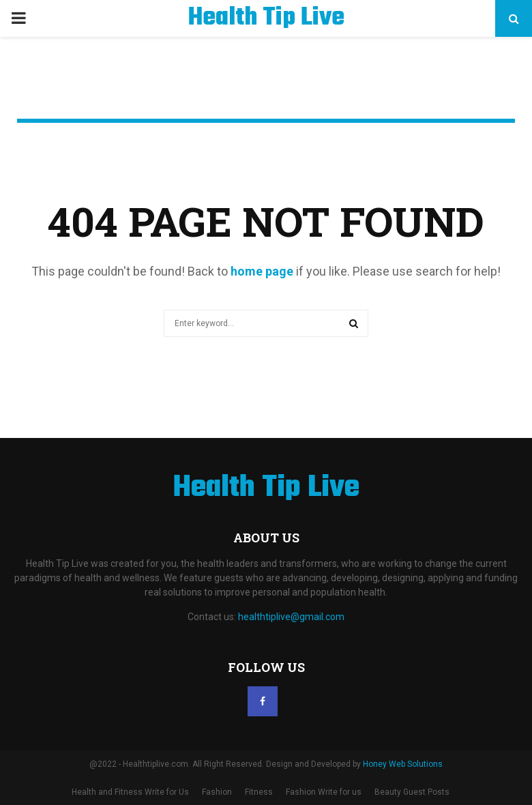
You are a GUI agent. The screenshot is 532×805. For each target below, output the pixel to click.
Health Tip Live (266, 18)
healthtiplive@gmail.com (291, 617)
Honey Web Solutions (403, 764)
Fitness (259, 792)
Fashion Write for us (324, 792)
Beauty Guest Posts (412, 792)
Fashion (217, 792)
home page (262, 271)
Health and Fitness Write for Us (130, 792)
